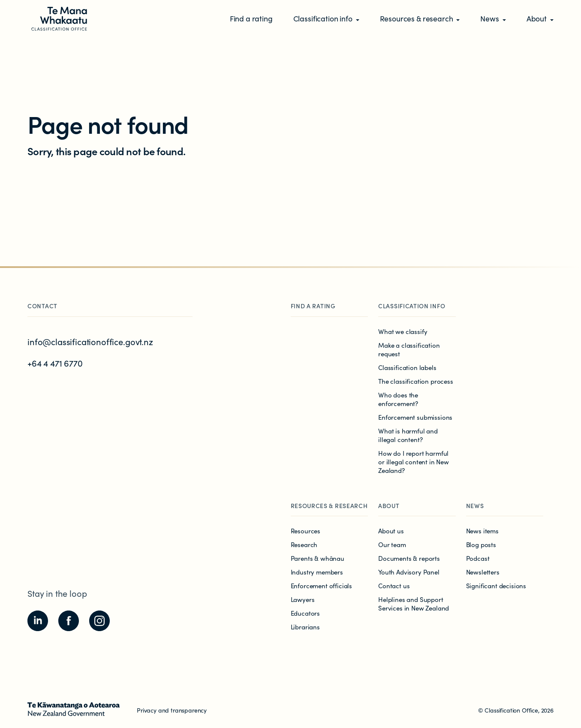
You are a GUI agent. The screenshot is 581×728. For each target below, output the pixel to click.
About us (391, 531)
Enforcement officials (322, 585)
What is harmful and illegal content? (408, 435)
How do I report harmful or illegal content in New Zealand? (414, 462)
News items (482, 531)
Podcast (478, 558)
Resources (306, 531)
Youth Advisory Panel (409, 572)
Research (304, 544)
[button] (326, 19)
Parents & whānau (318, 558)
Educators (306, 613)
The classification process (416, 381)
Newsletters (483, 572)
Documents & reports (409, 558)
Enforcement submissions (415, 417)
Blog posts (481, 544)
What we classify (403, 331)
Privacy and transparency (172, 710)
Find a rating (313, 306)
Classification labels (407, 367)
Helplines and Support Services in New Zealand (414, 603)
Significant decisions (496, 585)
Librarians (305, 627)
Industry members (317, 572)
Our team (392, 544)
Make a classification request (409, 349)
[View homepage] (58, 18)
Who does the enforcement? (398, 399)
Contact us (394, 585)
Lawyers (303, 599)
